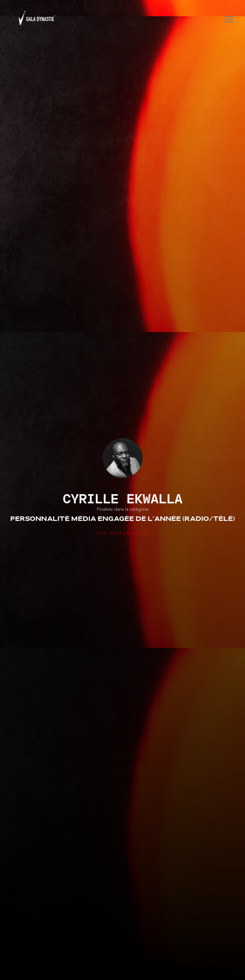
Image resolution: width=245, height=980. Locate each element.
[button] (227, 18)
